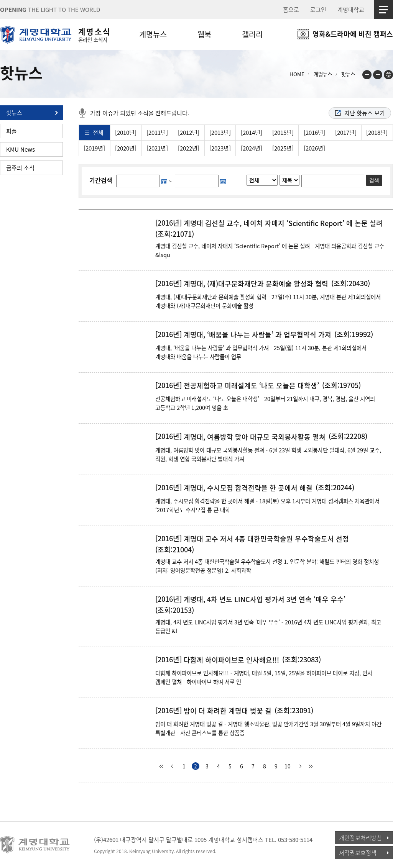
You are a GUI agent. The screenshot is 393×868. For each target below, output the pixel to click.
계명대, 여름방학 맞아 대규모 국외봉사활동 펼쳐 (255, 437)
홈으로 (291, 10)
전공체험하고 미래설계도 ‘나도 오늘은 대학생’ (251, 386)
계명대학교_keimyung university (35, 845)
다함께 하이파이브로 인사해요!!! (231, 660)
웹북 (204, 34)
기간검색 (101, 180)
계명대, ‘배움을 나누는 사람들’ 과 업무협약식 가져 (257, 335)
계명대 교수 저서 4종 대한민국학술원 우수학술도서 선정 (266, 539)
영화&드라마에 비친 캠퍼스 (353, 34)
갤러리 (252, 34)
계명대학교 (351, 10)
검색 (374, 180)
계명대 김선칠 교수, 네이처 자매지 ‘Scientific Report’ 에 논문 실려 (283, 223)
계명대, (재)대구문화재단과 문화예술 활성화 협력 (256, 284)
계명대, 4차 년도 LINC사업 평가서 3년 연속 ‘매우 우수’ (265, 599)
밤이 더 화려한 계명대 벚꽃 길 (228, 711)
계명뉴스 (153, 34)
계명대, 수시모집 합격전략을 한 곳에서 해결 (248, 488)
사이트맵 (383, 10)
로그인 (318, 10)
